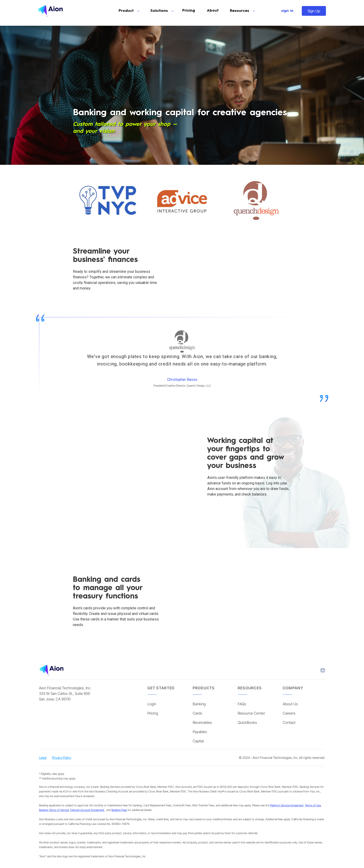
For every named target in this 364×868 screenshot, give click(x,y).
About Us (290, 704)
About (213, 11)
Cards (197, 713)
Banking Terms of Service (54, 810)
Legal (43, 758)
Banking (199, 704)
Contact (289, 722)
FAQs (242, 704)
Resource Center (251, 713)
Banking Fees (119, 810)
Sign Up (314, 11)
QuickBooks (247, 722)
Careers (289, 713)
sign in (287, 11)
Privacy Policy (62, 758)
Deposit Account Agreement (87, 810)
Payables (200, 732)
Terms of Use (313, 805)
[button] (129, 11)
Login (152, 704)
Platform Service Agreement (287, 805)
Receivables (202, 722)
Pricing (189, 11)
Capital (198, 741)
